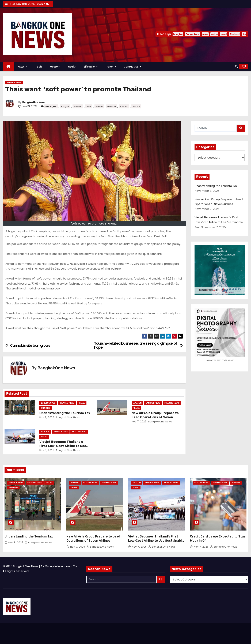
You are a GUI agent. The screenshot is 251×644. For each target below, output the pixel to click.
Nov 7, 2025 (139, 422)
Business (236, 483)
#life (89, 106)
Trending (46, 408)
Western (55, 67)
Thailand (235, 34)
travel (224, 34)
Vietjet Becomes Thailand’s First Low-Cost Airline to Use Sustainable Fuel (63, 446)
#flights (65, 106)
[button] (237, 67)
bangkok (178, 34)
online (214, 34)
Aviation (137, 403)
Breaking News (67, 403)
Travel (111, 67)
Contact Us (132, 67)
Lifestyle (91, 67)
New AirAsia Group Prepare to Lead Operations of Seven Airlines (155, 417)
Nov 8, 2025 (47, 417)
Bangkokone (193, 34)
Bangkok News (14, 83)
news (205, 34)
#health (78, 106)
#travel (136, 106)
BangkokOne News (34, 102)
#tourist (124, 106)
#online (111, 106)
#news (99, 106)
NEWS (23, 67)
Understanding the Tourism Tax (65, 413)
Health (72, 67)
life (244, 34)
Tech (39, 67)
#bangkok (51, 106)
